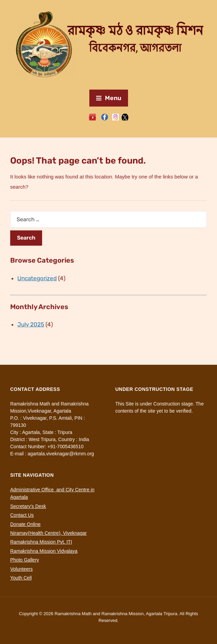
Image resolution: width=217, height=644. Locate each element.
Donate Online (25, 524)
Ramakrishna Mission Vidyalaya (44, 551)
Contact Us (22, 515)
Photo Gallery (25, 560)
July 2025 (31, 324)
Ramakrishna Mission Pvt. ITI (41, 542)
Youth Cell (21, 578)
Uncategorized (37, 278)
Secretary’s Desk (28, 506)
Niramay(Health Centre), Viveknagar (48, 533)
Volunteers (21, 569)
